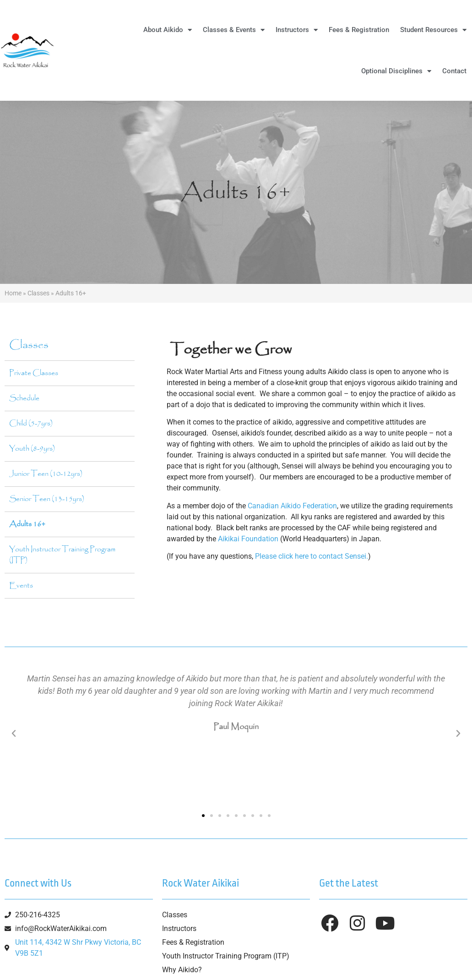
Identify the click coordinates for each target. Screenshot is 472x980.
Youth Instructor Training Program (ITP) (62, 555)
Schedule (24, 398)
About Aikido (168, 30)
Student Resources (433, 30)
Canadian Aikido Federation (292, 506)
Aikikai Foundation (248, 539)
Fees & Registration (359, 30)
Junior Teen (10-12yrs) (46, 474)
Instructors (297, 30)
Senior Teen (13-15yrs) (47, 499)
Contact (454, 71)
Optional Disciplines (396, 71)
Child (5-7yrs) (31, 423)
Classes (38, 293)
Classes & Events (234, 30)
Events (21, 585)
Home (13, 293)
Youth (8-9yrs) (32, 449)
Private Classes (34, 373)
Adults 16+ (27, 524)
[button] (14, 734)
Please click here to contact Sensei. (312, 556)
